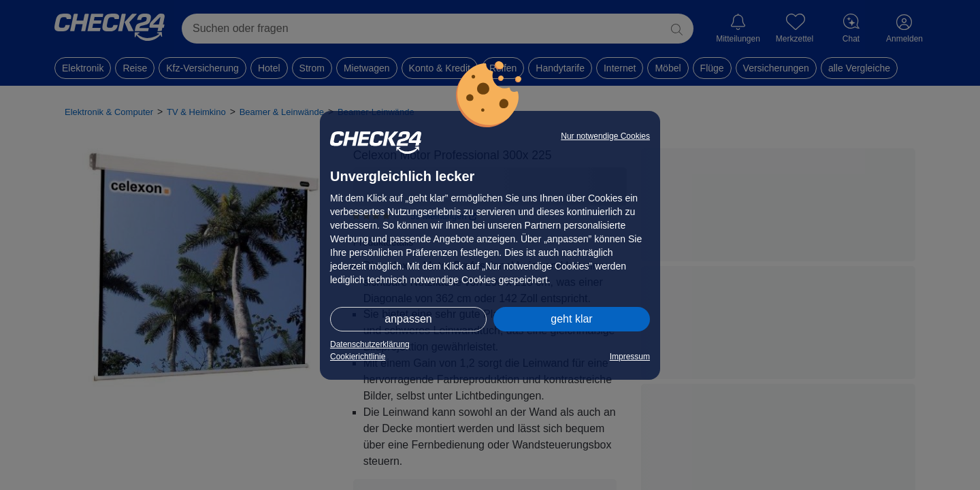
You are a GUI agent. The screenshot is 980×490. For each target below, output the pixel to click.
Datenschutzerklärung (370, 344)
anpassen (408, 319)
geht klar (571, 319)
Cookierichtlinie (358, 357)
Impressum (630, 357)
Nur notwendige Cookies (605, 136)
